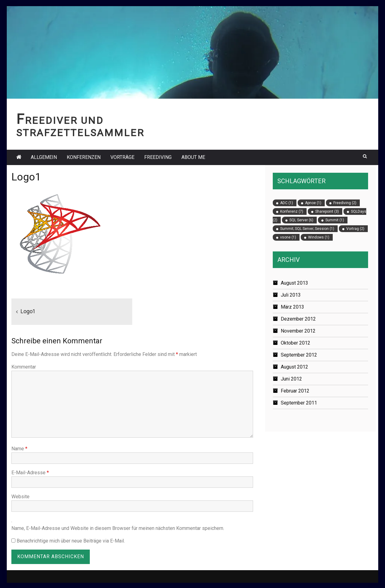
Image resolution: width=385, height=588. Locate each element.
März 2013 (292, 307)
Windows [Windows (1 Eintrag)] (319, 237)
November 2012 (298, 331)
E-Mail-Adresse (30, 473)
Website (20, 497)
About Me (193, 157)
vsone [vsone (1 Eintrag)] (288, 237)
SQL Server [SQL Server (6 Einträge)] (301, 220)
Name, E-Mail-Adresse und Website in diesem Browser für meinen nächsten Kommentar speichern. (118, 528)
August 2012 (294, 367)
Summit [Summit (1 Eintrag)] (335, 220)
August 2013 (294, 283)
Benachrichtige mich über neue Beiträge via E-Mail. (71, 541)
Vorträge (122, 157)
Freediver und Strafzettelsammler (80, 127)
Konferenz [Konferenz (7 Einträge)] (292, 211)
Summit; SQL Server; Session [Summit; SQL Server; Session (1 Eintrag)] (307, 229)
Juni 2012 (291, 379)
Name (19, 449)
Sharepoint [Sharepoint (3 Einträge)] (327, 211)
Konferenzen (84, 157)
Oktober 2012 (296, 343)
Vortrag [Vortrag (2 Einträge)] (355, 229)
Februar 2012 (295, 391)
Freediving (158, 157)
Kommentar (24, 367)
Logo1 (28, 312)
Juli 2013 (291, 295)
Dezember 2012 (298, 319)
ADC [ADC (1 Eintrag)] (287, 203)
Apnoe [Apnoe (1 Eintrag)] (313, 203)
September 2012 (299, 355)
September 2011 (299, 403)
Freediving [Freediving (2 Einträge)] (345, 203)
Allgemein (44, 157)
